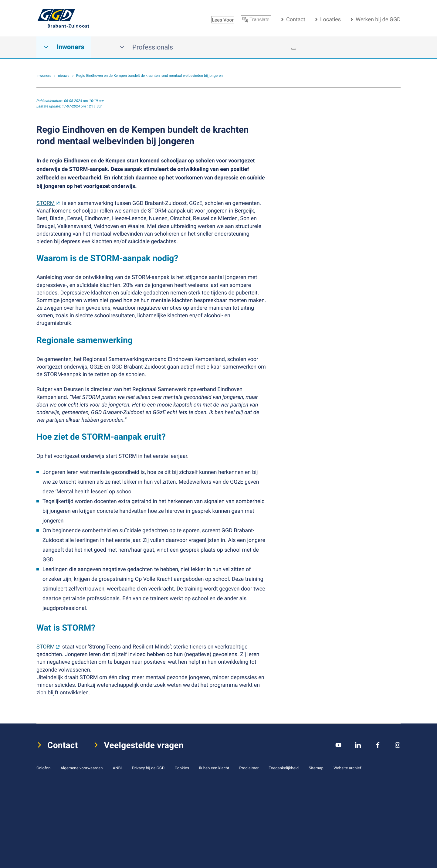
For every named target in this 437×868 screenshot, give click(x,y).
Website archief (347, 768)
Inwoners (64, 47)
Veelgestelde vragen (144, 745)
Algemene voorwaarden (81, 768)
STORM (46, 203)
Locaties (330, 19)
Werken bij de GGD (378, 19)
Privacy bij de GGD (148, 768)
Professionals (146, 47)
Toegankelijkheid (284, 768)
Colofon (43, 768)
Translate (256, 20)
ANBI (117, 768)
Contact (296, 19)
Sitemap (316, 768)
